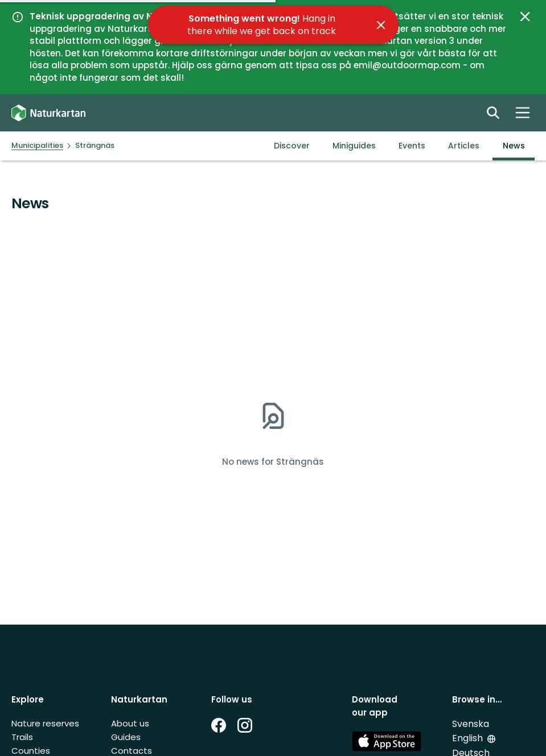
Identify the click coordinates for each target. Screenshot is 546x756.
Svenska (471, 724)
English (469, 738)
